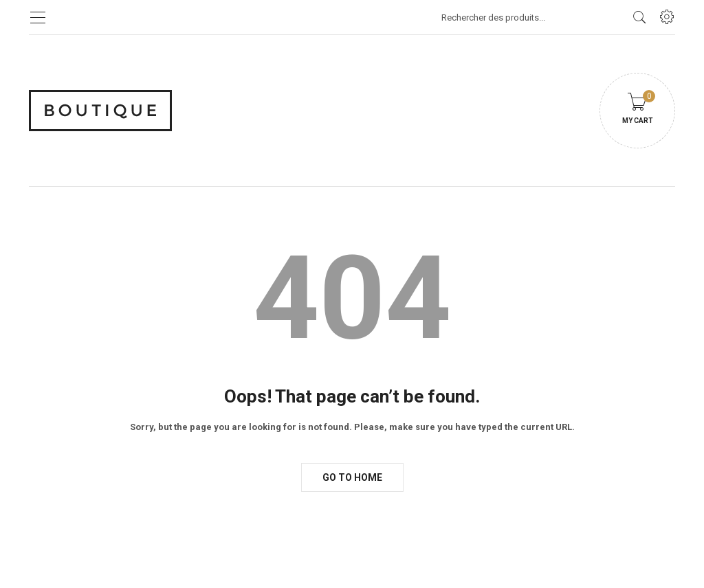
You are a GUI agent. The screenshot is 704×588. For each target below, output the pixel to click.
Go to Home (352, 477)
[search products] (640, 17)
